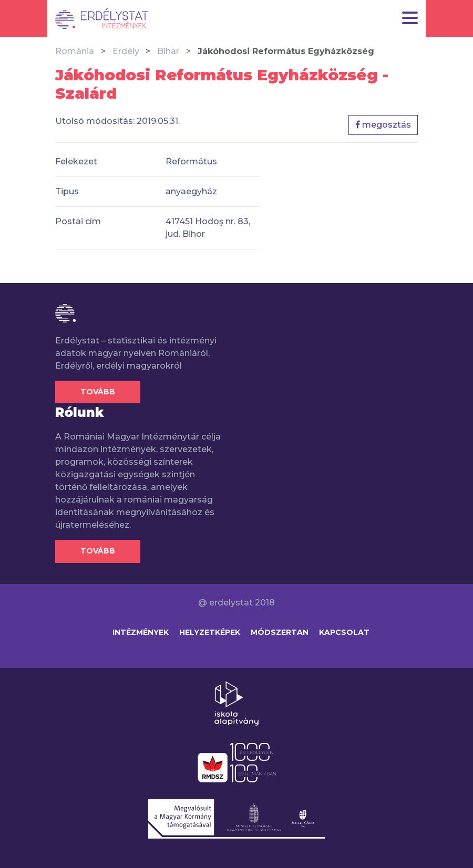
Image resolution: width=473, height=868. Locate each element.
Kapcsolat (344, 632)
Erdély (126, 51)
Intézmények (141, 632)
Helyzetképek (210, 632)
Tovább (98, 392)
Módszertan (280, 632)
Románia (75, 51)
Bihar (168, 51)
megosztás (383, 125)
